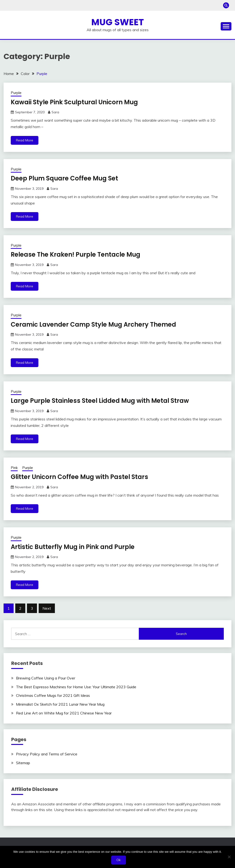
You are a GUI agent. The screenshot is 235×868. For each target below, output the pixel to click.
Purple (16, 93)
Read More (25, 140)
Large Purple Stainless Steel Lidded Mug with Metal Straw (101, 401)
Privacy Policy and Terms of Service (47, 754)
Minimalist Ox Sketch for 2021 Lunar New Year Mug (60, 704)
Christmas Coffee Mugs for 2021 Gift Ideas (53, 695)
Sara (55, 112)
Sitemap (23, 763)
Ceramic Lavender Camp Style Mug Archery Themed (94, 324)
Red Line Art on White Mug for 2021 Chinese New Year (64, 713)
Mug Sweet (118, 22)
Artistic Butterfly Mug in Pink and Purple (73, 547)
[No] (229, 857)
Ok (119, 860)
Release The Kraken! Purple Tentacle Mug (76, 254)
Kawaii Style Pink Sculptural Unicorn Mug (75, 102)
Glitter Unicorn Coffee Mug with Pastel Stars (80, 477)
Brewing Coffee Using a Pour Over (46, 678)
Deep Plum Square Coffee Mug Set (65, 178)
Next (47, 608)
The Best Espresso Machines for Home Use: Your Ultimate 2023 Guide (76, 687)
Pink (14, 468)
